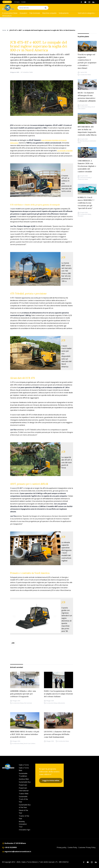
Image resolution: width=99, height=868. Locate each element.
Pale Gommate (35, 13)
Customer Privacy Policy (87, 847)
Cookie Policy (72, 847)
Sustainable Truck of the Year (23, 799)
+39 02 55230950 (9, 847)
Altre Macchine (84, 141)
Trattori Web (24, 794)
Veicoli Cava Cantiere (30, 744)
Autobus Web (24, 779)
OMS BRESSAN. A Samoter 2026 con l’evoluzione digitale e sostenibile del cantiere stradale (87, 166)
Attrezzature (7, 16)
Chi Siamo (17, 2)
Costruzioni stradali (85, 178)
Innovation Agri (25, 830)
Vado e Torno (24, 765)
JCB (13, 643)
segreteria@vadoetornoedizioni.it (17, 852)
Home (4, 30)
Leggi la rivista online (51, 781)
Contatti (23, 2)
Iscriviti (7, 2)
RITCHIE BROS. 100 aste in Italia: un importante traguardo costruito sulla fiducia (87, 131)
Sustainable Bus (25, 782)
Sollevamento (64, 13)
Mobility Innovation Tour (23, 824)
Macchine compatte (49, 13)
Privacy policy (62, 847)
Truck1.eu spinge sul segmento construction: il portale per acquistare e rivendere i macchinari (87, 61)
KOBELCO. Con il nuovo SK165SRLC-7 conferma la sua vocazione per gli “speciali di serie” (86, 203)
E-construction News (10, 13)
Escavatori (23, 13)
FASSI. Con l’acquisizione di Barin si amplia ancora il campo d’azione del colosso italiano (58, 694)
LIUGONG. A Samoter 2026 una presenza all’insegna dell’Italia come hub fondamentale (57, 734)
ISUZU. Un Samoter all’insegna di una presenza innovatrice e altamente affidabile (87, 97)
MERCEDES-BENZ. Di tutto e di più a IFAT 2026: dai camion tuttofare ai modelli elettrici (25, 734)
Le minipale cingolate (65, 151)
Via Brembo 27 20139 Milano (14, 843)
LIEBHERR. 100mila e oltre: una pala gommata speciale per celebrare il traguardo (23, 694)
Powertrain (23, 785)
